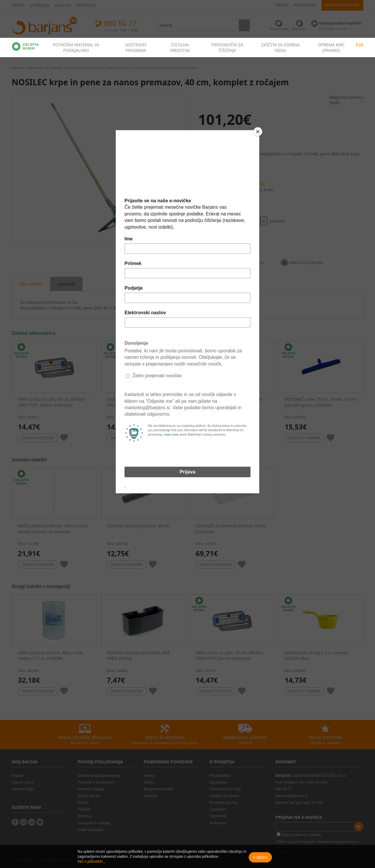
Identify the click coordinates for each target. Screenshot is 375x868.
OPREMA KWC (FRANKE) (331, 47)
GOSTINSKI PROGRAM (136, 47)
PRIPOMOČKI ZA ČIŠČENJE (227, 47)
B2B (359, 45)
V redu (260, 857)
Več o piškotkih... (91, 861)
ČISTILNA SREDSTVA (180, 47)
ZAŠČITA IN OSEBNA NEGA (280, 47)
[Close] (258, 132)
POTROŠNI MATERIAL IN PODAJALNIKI (76, 47)
